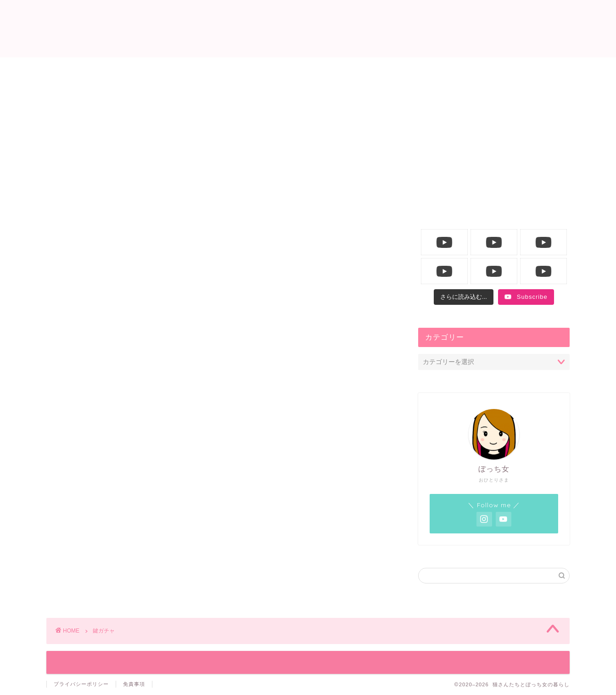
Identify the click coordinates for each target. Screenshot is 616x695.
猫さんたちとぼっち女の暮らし (308, 28)
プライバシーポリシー (81, 684)
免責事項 (134, 684)
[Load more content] (464, 297)
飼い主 (363, 69)
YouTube (474, 69)
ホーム (142, 69)
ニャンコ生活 (253, 69)
